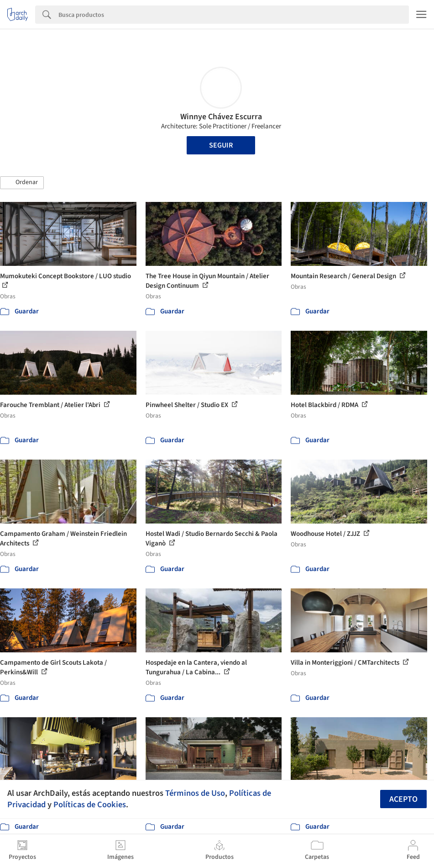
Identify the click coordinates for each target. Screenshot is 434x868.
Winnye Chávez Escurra (221, 117)
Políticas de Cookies (90, 804)
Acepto (403, 799)
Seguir (221, 145)
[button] (22, 183)
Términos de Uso (195, 793)
